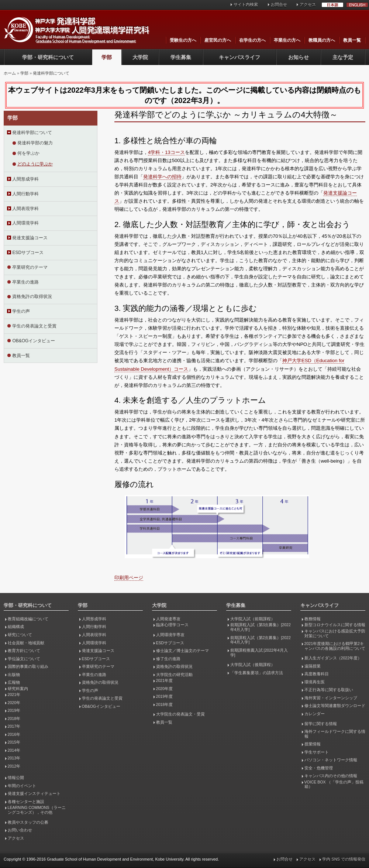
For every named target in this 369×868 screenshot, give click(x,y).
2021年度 (164, 680)
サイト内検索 (246, 4)
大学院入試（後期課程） (253, 665)
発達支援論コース (30, 238)
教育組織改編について (28, 619)
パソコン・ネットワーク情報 (331, 760)
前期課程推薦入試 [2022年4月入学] (259, 653)
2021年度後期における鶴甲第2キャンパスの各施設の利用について (335, 646)
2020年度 (164, 689)
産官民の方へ (218, 40)
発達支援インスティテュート (34, 793)
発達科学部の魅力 (35, 143)
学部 (107, 57)
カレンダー (315, 714)
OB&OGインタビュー (34, 341)
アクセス (308, 4)
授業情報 (313, 744)
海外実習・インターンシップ (331, 698)
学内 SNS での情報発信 (344, 859)
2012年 (14, 766)
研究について (20, 635)
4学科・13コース (166, 152)
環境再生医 (315, 682)
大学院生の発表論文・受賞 (180, 714)
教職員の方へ (322, 40)
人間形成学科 (25, 179)
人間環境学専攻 (170, 635)
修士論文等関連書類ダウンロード (335, 706)
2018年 (14, 718)
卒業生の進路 (25, 282)
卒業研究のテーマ (30, 267)
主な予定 (343, 57)
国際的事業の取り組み (28, 666)
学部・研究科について (48, 57)
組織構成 (16, 627)
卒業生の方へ (287, 40)
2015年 (14, 742)
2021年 (14, 694)
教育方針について (24, 651)
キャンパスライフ (239, 57)
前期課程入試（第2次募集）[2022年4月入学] (261, 640)
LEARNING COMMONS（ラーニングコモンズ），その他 (37, 810)
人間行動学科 (25, 194)
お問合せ (279, 4)
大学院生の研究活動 (174, 675)
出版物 (14, 675)
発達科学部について (51, 73)
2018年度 (164, 704)
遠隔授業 (313, 666)
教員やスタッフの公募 (28, 822)
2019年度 (164, 696)
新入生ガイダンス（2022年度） (333, 658)
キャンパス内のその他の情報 (331, 776)
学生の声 (21, 311)
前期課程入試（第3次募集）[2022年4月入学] (261, 627)
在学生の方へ (252, 40)
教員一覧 (352, 40)
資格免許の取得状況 (32, 296)
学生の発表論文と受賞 (34, 326)
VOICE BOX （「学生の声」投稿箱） (334, 784)
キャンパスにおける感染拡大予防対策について (335, 633)
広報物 (14, 682)
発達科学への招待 (162, 177)
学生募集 (181, 57)
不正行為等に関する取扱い (329, 690)
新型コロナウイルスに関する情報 (335, 625)
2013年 (14, 758)
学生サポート (317, 752)
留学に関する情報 (321, 724)
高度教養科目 (317, 674)
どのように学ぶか (35, 164)
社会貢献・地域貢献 (26, 643)
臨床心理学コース (172, 625)
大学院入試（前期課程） (253, 619)
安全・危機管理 (319, 768)
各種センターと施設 (26, 802)
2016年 (14, 734)
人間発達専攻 (168, 619)
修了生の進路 (168, 659)
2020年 (14, 703)
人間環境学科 (25, 223)
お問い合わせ (20, 830)
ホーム (10, 73)
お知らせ (299, 57)
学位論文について (24, 659)
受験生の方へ (183, 40)
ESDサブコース (28, 253)
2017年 (14, 726)
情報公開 (16, 778)
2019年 (14, 710)
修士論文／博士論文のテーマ (182, 651)
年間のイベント (22, 786)
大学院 (140, 57)
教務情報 (313, 619)
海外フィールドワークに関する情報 (335, 734)
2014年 (14, 750)
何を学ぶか (28, 153)
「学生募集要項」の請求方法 (257, 673)
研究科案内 (18, 689)
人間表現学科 (25, 209)
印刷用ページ (129, 578)
